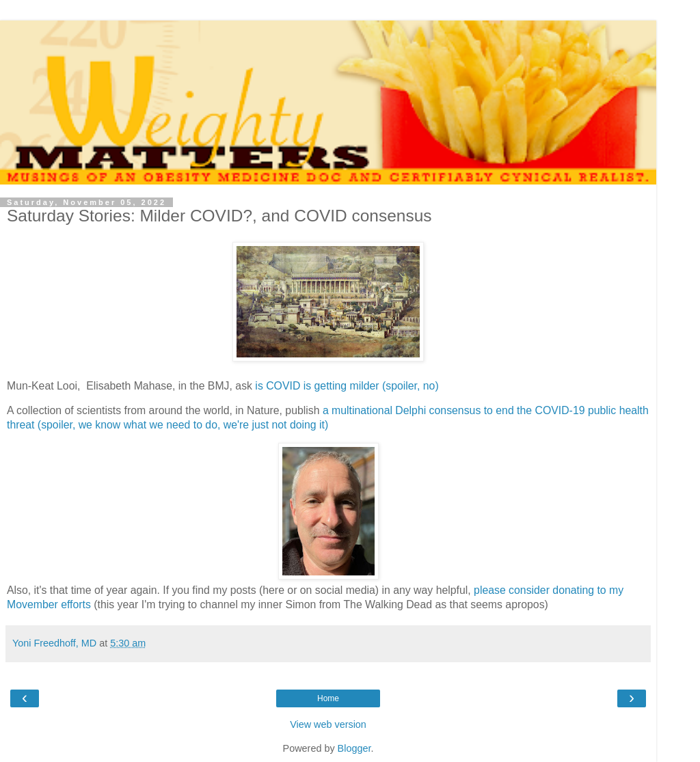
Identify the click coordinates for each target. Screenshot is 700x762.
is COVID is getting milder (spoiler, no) (348, 386)
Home (328, 698)
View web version (328, 724)
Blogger (354, 748)
